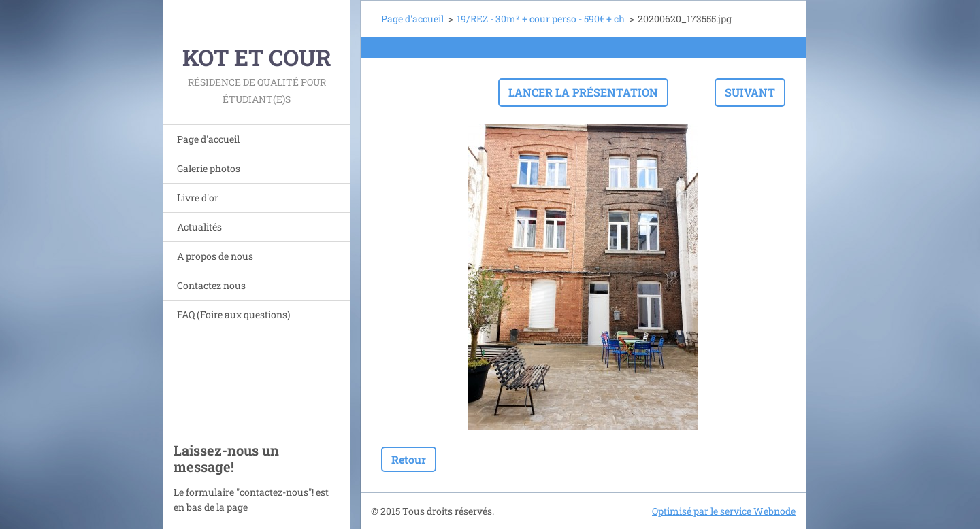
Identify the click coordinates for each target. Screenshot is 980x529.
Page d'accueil (208, 139)
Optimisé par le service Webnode (724, 511)
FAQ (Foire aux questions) (233, 314)
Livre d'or (198, 198)
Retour (409, 459)
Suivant (750, 92)
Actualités (199, 227)
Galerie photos (209, 168)
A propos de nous (215, 256)
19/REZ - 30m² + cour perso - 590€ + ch (541, 19)
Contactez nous (211, 285)
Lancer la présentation (583, 92)
